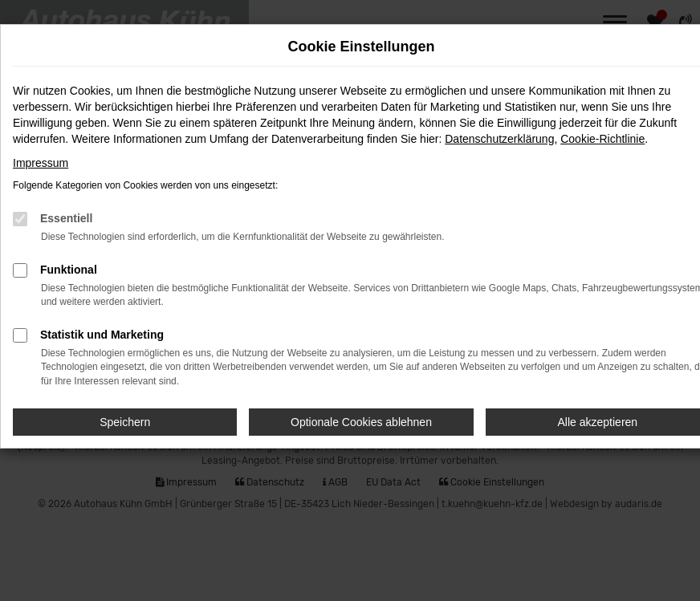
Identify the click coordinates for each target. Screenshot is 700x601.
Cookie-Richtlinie (602, 139)
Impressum (41, 163)
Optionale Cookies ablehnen (361, 422)
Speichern (125, 422)
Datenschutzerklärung (499, 139)
